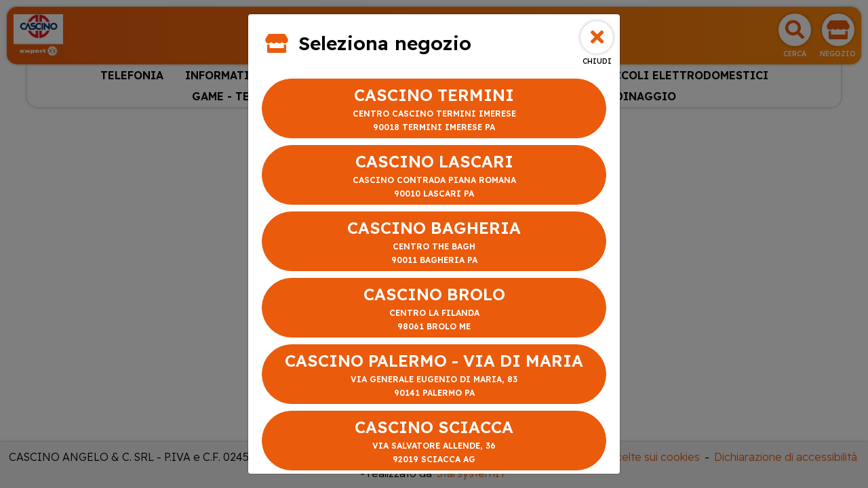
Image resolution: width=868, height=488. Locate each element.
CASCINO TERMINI (434, 109)
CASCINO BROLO (434, 309)
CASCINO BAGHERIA (434, 242)
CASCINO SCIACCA (434, 442)
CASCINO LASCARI (434, 176)
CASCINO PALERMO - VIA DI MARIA (434, 375)
